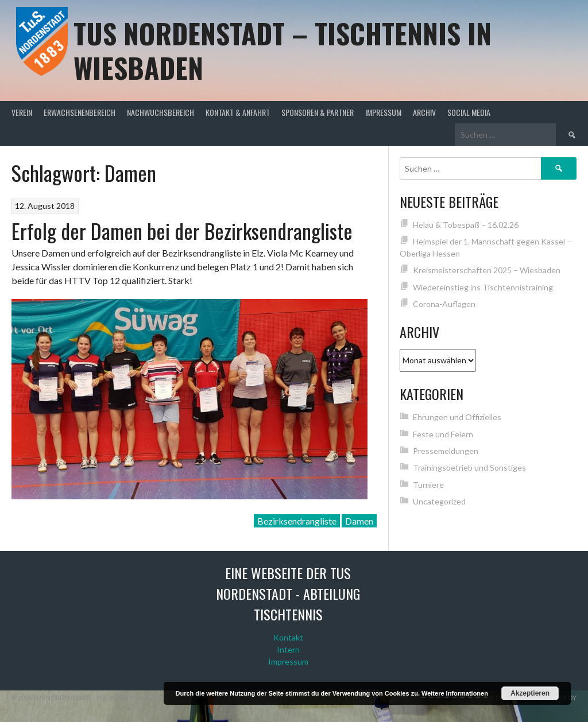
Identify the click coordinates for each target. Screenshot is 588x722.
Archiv (424, 112)
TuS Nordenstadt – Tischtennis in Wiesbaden (283, 50)
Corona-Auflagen (444, 304)
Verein (22, 112)
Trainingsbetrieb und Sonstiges (469, 467)
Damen (359, 521)
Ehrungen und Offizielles (457, 417)
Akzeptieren (530, 693)
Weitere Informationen (455, 693)
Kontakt (288, 637)
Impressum (383, 112)
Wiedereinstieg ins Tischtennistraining (483, 287)
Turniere (428, 485)
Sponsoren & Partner (318, 112)
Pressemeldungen (446, 451)
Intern (288, 649)
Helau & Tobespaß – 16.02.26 (466, 225)
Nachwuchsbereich (160, 112)
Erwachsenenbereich (80, 112)
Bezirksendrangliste (297, 521)
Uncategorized (439, 501)
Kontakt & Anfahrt (238, 112)
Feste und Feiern (443, 434)
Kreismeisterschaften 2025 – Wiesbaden (487, 270)
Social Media (469, 112)
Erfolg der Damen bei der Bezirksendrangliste (182, 230)
